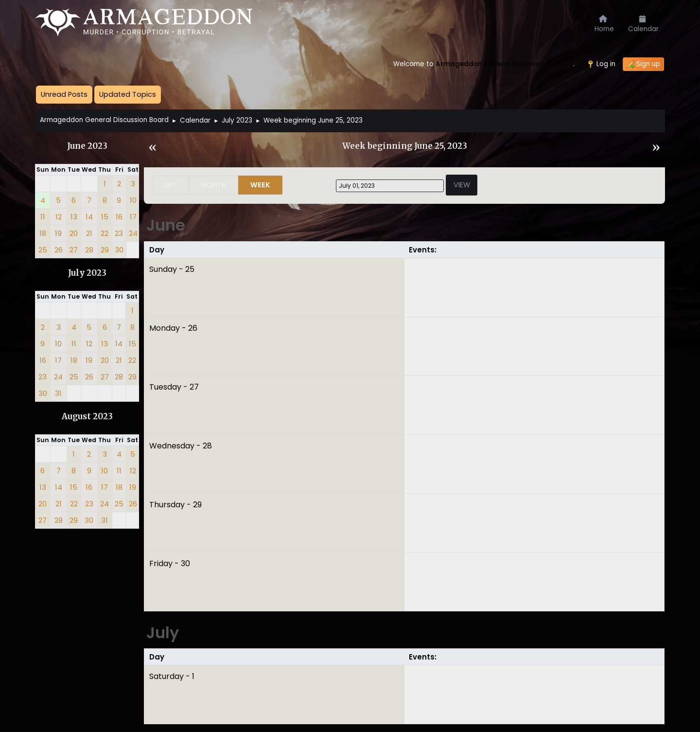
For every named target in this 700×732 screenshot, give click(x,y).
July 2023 (87, 273)
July (163, 633)
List (170, 185)
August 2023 (87, 417)
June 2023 (87, 146)
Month (213, 185)
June (166, 225)
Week (260, 185)
